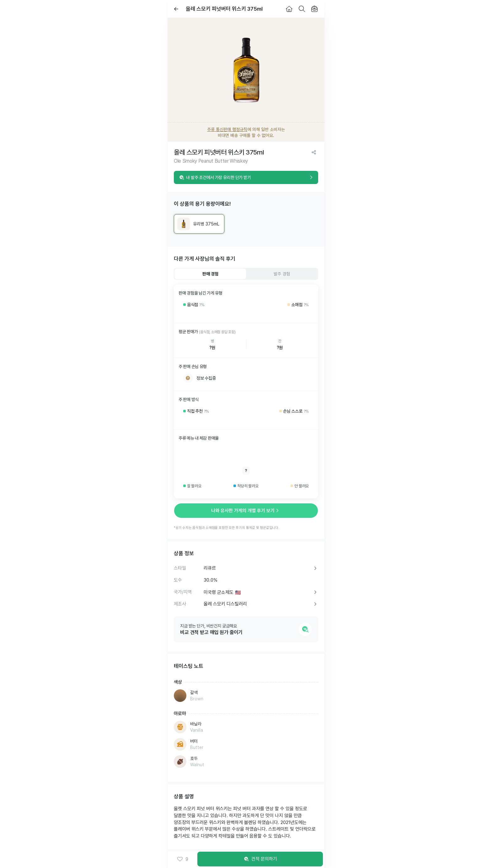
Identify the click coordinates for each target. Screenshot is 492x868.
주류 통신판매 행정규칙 (227, 129)
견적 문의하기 (260, 859)
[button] (182, 859)
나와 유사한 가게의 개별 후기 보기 (246, 511)
